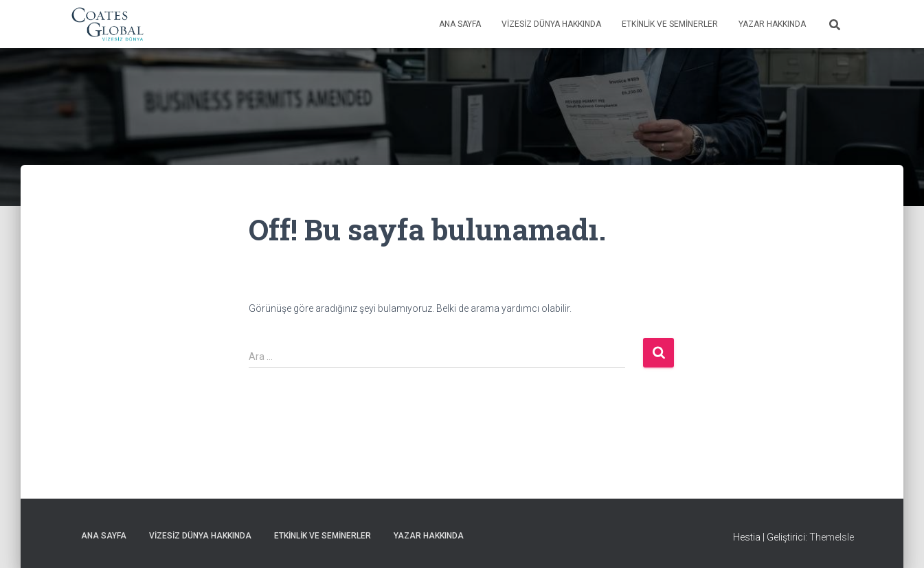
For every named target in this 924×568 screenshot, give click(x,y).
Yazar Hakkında (772, 24)
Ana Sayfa (460, 24)
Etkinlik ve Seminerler (670, 24)
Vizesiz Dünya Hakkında (551, 24)
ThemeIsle (832, 537)
